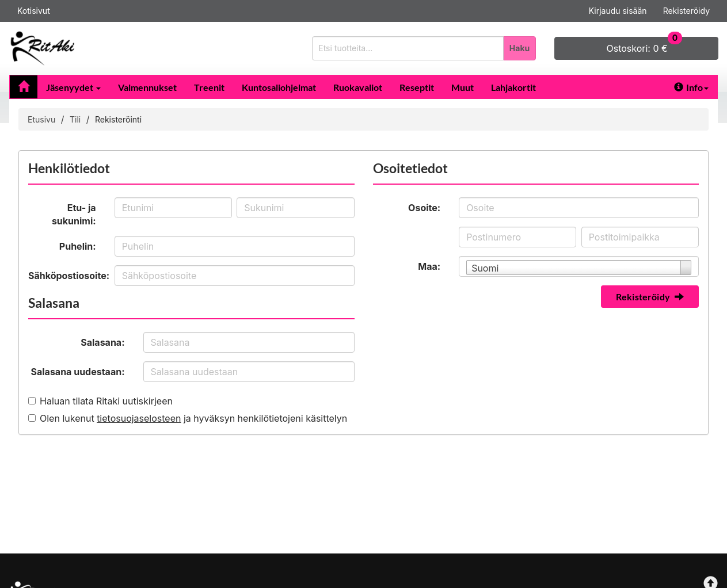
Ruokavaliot (358, 87)
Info (691, 87)
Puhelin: (78, 246)
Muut (463, 87)
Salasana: (102, 342)
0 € (645, 45)
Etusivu (41, 119)
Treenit (209, 87)
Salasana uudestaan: (78, 372)
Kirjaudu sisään (618, 11)
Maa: (429, 266)
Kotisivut (34, 11)
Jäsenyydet (73, 87)
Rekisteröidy (686, 11)
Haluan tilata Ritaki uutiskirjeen (106, 401)
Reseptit (417, 87)
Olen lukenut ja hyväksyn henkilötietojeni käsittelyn (193, 418)
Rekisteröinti (118, 119)
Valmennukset (147, 87)
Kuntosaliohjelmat (279, 87)
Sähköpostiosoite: (67, 276)
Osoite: (424, 208)
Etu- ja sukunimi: (74, 214)
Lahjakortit (513, 87)
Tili (75, 119)
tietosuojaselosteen (139, 418)
